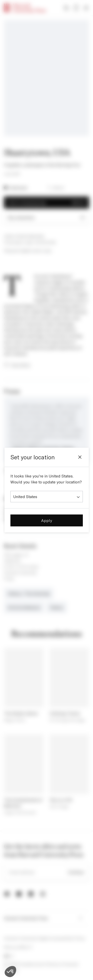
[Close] (80, 457)
